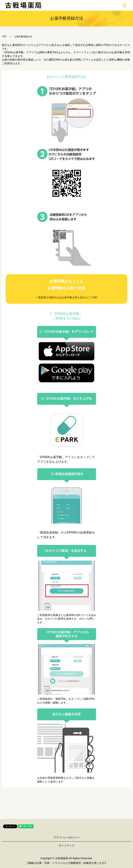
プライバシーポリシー (66, 837)
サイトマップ (66, 845)
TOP (4, 37)
